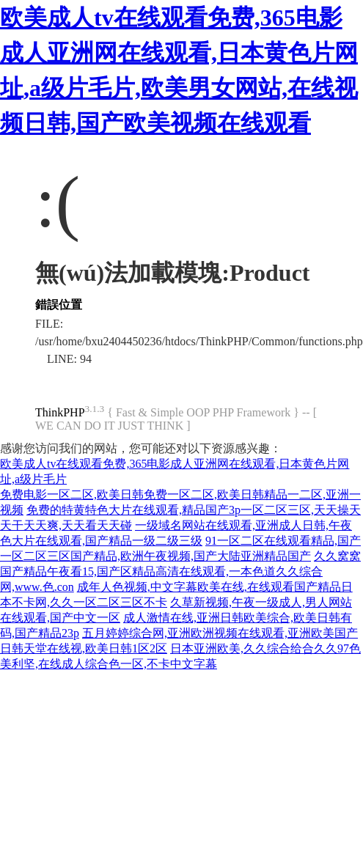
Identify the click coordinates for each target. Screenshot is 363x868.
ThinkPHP (60, 412)
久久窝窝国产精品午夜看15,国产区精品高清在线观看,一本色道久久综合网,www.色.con (180, 571)
